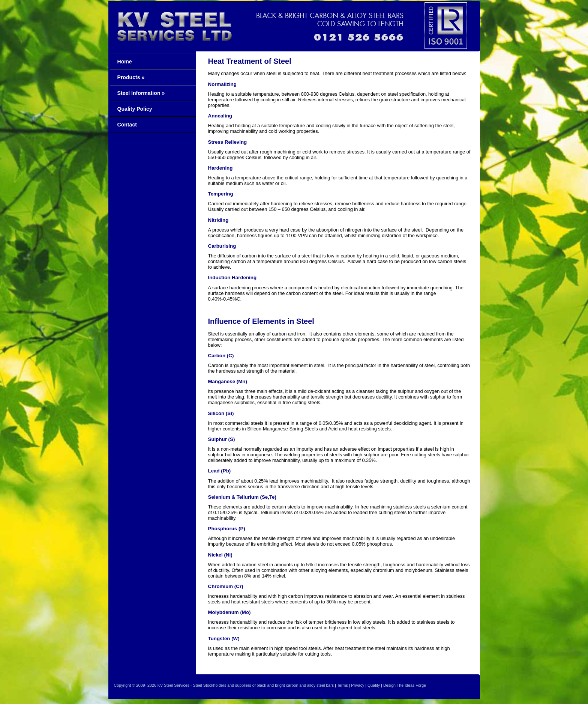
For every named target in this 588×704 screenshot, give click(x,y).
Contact (127, 125)
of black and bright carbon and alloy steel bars (293, 685)
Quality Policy (135, 109)
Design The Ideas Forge (405, 685)
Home (125, 62)
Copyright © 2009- (130, 685)
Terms (343, 685)
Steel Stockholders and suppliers (222, 685)
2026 (152, 685)
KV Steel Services (173, 685)
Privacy (358, 685)
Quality (374, 685)
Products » (131, 77)
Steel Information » (141, 93)
